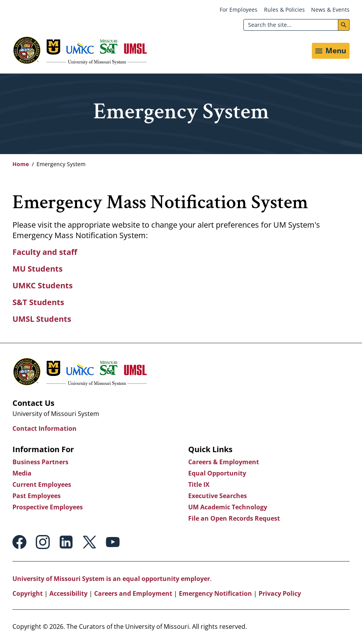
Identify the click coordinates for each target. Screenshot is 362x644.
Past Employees (37, 496)
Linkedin (66, 542)
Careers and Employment (133, 593)
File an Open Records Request (234, 518)
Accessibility (68, 593)
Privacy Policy (280, 593)
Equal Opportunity (217, 473)
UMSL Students (42, 319)
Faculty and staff (45, 252)
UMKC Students (43, 285)
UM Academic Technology (228, 507)
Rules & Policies (284, 10)
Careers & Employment (224, 462)
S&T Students (38, 302)
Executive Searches (218, 496)
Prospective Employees (48, 507)
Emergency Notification (215, 593)
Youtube (113, 542)
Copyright (28, 593)
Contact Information (45, 428)
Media (22, 473)
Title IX (199, 484)
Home (21, 164)
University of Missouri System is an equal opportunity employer (111, 579)
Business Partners (40, 462)
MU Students (38, 269)
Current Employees (42, 484)
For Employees (239, 10)
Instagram (43, 542)
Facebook (19, 542)
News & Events (330, 10)
